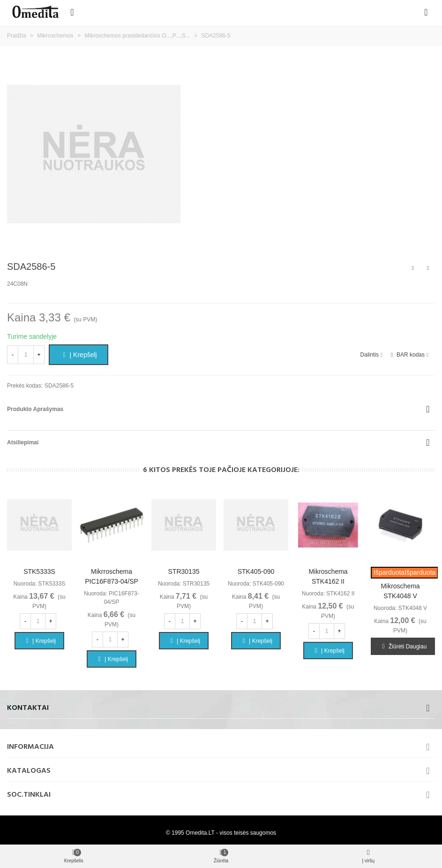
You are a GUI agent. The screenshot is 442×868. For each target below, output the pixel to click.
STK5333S (39, 571)
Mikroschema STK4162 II (328, 576)
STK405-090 (256, 571)
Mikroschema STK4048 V (400, 591)
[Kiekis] (26, 355)
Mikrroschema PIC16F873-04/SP (112, 576)
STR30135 (184, 571)
